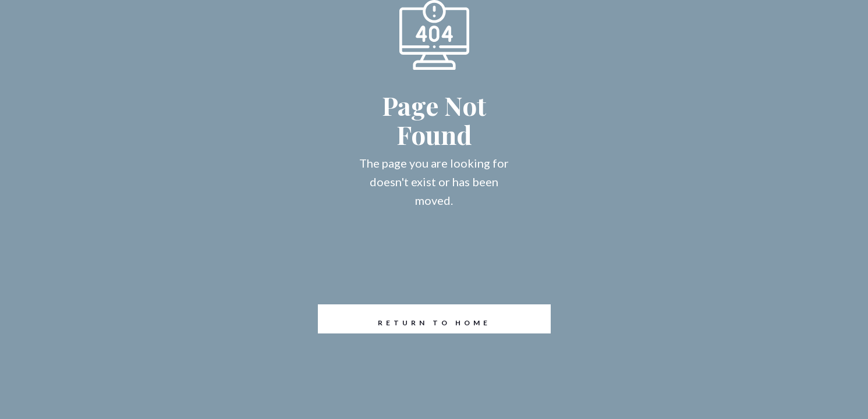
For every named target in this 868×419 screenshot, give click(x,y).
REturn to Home (404, 319)
